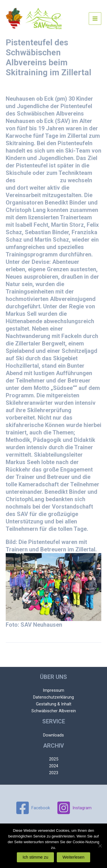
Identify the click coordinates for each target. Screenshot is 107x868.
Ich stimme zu (35, 857)
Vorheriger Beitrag (54, 652)
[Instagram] (74, 808)
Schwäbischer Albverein (54, 711)
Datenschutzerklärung (53, 697)
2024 (54, 766)
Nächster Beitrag (54, 664)
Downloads (53, 735)
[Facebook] (33, 808)
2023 (54, 773)
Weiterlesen (73, 857)
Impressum (53, 690)
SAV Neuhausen (38, 180)
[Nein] (100, 846)
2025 (54, 759)
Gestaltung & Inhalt (54, 704)
